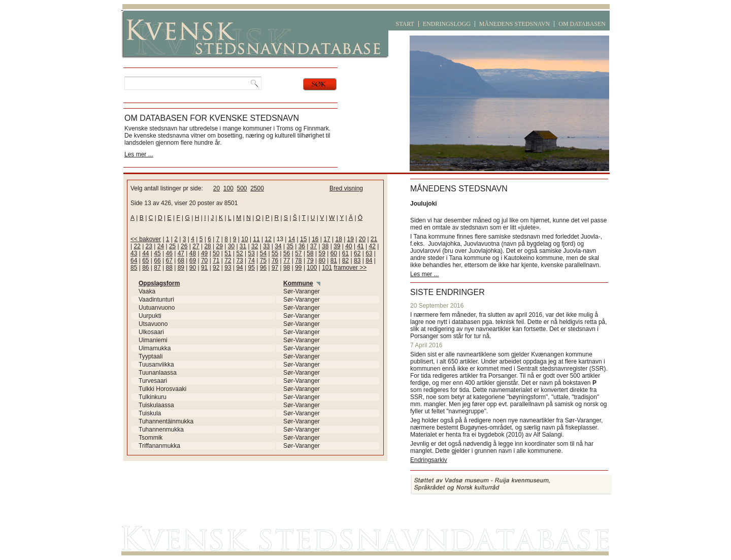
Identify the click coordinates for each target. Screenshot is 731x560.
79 (310, 260)
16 (315, 239)
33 (266, 246)
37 (313, 246)
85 (134, 268)
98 (287, 268)
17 (327, 239)
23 (149, 246)
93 (228, 268)
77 (287, 260)
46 (169, 253)
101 (327, 268)
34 (278, 246)
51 (228, 253)
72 (228, 260)
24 (161, 246)
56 (287, 253)
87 (157, 268)
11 (256, 239)
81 (334, 260)
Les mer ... (139, 154)
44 (145, 253)
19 (351, 239)
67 (169, 260)
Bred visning (346, 188)
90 (193, 268)
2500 (257, 188)
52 (239, 253)
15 (303, 239)
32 (255, 246)
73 (239, 260)
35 (290, 246)
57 (298, 253)
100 (228, 188)
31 (243, 246)
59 (322, 253)
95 (252, 268)
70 (204, 260)
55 (275, 253)
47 (181, 253)
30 (231, 246)
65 (145, 260)
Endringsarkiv (429, 460)
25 (172, 246)
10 (244, 239)
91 (204, 268)
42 (372, 246)
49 (204, 253)
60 (334, 253)
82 (345, 260)
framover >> (351, 268)
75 (263, 260)
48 (193, 253)
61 (345, 253)
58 (310, 253)
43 (134, 253)
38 (325, 246)
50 (216, 253)
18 (338, 239)
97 (275, 268)
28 (207, 246)
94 (239, 268)
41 (360, 246)
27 (196, 246)
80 (322, 260)
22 (137, 246)
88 (169, 268)
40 (348, 246)
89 (181, 268)
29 (220, 246)
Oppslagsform (159, 283)
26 (184, 246)
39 (337, 246)
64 (134, 260)
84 (369, 260)
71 (216, 260)
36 (302, 246)
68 (181, 260)
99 (298, 268)
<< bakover (146, 239)
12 (268, 239)
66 (157, 260)
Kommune (298, 283)
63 (369, 253)
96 (263, 268)
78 (298, 260)
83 (357, 260)
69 (193, 260)
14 (292, 239)
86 (145, 268)
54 (263, 253)
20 (217, 188)
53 (252, 253)
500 (242, 188)
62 (357, 253)
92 (216, 268)
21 (374, 239)
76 (275, 260)
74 (252, 260)
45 (157, 253)
